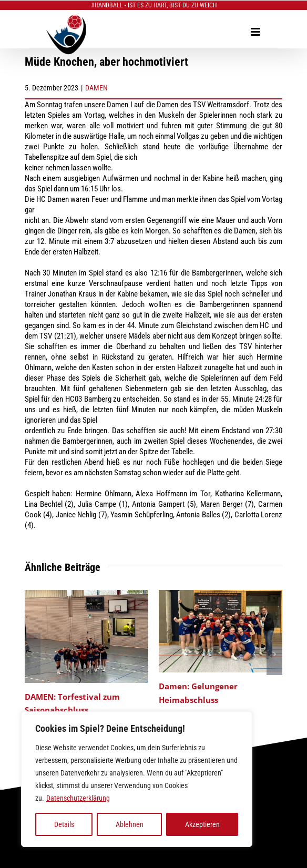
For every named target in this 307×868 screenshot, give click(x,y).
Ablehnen (130, 824)
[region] (137, 779)
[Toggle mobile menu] (256, 32)
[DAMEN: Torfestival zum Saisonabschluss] (87, 595)
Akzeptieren (202, 824)
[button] (33, 654)
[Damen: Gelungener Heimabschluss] (221, 595)
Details (64, 824)
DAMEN (96, 88)
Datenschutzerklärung (78, 798)
